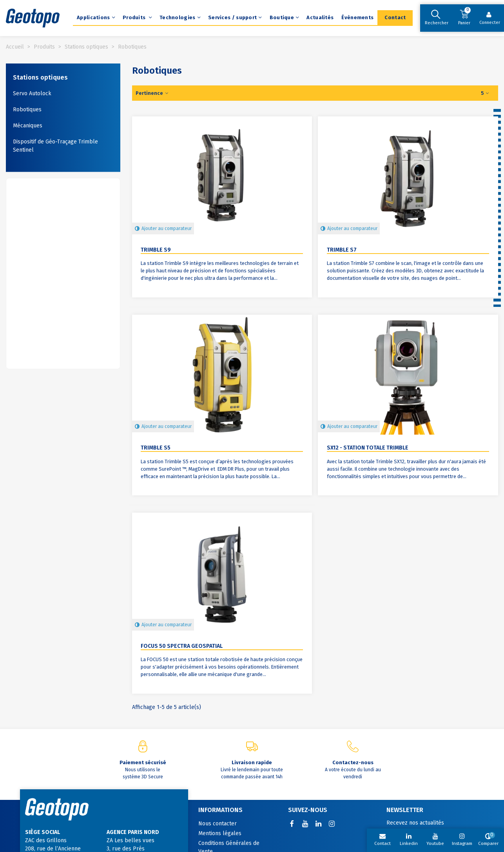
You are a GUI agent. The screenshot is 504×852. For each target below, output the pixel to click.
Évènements (357, 17)
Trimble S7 (342, 250)
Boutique (282, 17)
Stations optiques (40, 77)
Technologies (178, 17)
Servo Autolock (32, 93)
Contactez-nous (353, 762)
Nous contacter (218, 824)
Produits (135, 17)
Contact (395, 17)
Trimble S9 (156, 250)
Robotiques (27, 110)
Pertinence (152, 93)
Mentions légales (220, 833)
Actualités (320, 17)
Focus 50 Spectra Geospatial (182, 646)
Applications (93, 17)
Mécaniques (28, 126)
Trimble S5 (156, 448)
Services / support (232, 17)
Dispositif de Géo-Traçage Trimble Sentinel (55, 146)
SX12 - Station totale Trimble (368, 448)
